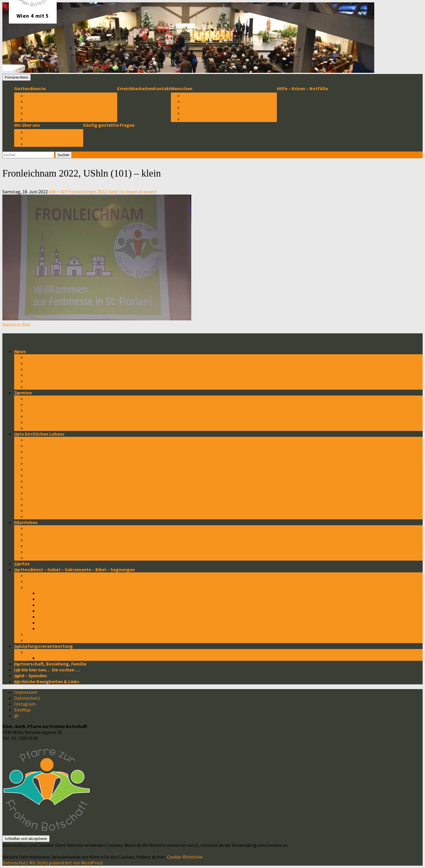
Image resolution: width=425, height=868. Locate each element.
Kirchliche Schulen (46, 510)
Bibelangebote (42, 634)
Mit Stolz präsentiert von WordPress (66, 863)
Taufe (44, 593)
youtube (35, 387)
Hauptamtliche (199, 119)
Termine (23, 393)
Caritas (22, 564)
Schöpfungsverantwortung (44, 646)
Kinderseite (38, 552)
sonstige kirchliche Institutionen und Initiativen (77, 516)
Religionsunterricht (47, 493)
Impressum (26, 692)
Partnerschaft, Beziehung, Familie (50, 664)
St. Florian (37, 452)
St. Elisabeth (40, 446)
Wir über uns (27, 125)
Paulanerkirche (42, 463)
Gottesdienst (40, 575)
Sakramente (39, 587)
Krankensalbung (55, 628)
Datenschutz (27, 698)
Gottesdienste (30, 88)
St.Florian (36, 410)
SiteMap (22, 710)
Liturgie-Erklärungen (49, 119)
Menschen (182, 88)
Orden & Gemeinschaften (53, 481)
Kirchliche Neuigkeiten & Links (47, 681)
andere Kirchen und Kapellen (57, 469)
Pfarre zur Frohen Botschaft (56, 398)
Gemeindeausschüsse (206, 101)
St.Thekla (36, 416)
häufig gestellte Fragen (109, 125)
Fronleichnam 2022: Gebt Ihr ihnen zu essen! (112, 192)
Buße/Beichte (53, 611)
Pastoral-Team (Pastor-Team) (215, 107)
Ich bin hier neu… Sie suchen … (47, 670)
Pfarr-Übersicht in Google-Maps (60, 440)
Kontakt (162, 88)
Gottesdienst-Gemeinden (53, 475)
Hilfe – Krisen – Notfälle (302, 88)
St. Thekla (37, 457)
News (20, 351)
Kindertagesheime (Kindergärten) (62, 499)
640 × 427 (58, 192)
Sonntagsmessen (45, 101)
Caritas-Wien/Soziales (50, 487)
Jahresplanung (42, 428)
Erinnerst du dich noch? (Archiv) (59, 558)
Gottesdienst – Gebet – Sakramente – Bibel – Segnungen (75, 569)
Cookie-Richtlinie (185, 857)
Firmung (47, 599)
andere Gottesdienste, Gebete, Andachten (72, 113)
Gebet (33, 581)
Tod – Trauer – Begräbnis (52, 640)
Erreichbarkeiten (135, 88)
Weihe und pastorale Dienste (68, 622)
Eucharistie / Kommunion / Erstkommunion (84, 605)
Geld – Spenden (31, 676)
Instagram (25, 704)
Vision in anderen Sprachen (55, 144)
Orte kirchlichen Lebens (39, 434)
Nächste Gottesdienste (51, 95)
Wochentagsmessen (48, 107)
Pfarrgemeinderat (202, 95)
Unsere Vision (41, 138)
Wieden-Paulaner (44, 422)
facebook (36, 381)
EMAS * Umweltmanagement (57, 652)
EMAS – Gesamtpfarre (61, 658)
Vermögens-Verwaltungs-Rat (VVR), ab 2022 (230, 113)
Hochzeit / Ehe (53, 617)
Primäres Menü (17, 77)
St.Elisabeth (39, 404)
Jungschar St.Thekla (48, 505)
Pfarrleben (26, 522)
